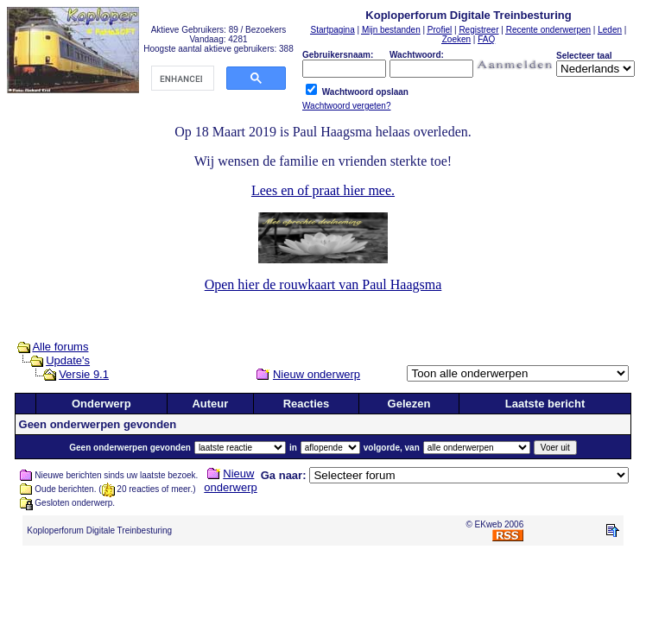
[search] (181, 79)
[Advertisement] (323, 598)
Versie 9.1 (84, 374)
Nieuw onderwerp (317, 374)
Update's (68, 360)
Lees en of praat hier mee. (323, 190)
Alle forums (60, 347)
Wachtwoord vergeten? (346, 106)
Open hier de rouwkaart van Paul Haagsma (323, 284)
